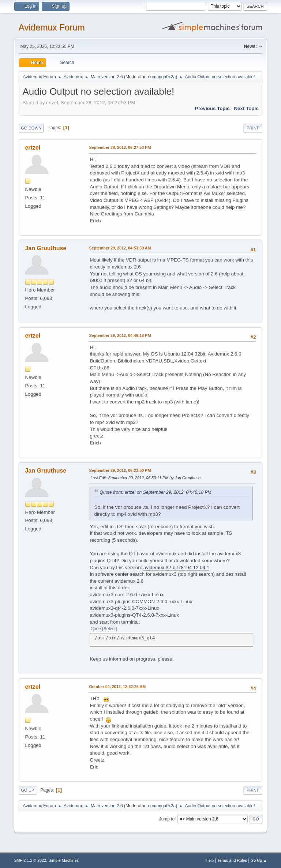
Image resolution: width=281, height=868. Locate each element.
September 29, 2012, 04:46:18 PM (120, 335)
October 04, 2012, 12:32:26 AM (117, 687)
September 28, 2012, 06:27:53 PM (120, 147)
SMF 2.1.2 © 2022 (30, 860)
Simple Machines (64, 860)
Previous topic (212, 108)
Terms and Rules (232, 860)
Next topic (246, 108)
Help (210, 860)
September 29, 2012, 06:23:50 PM (120, 470)
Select (110, 629)
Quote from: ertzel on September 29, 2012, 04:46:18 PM (155, 492)
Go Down (31, 128)
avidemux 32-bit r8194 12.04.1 (176, 568)
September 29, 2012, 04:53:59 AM (120, 248)
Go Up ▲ (259, 860)
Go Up (27, 790)
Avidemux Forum (51, 27)
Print (253, 128)
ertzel (33, 148)
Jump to (167, 819)
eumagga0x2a (162, 77)
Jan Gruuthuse (46, 248)
